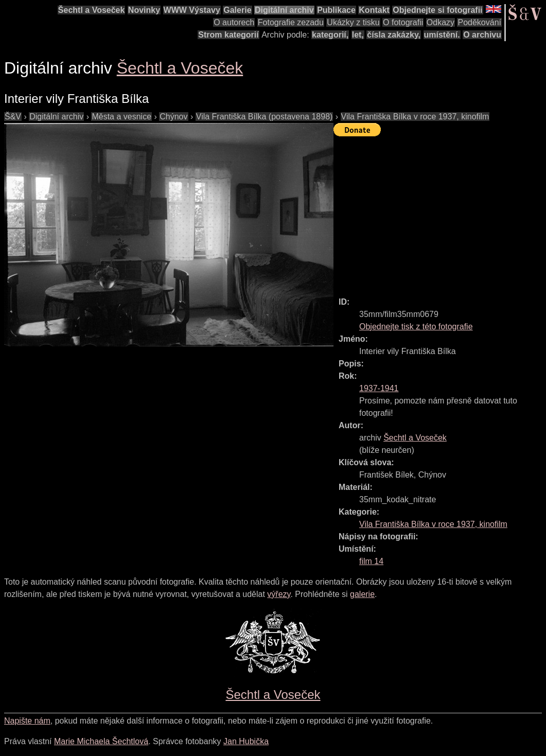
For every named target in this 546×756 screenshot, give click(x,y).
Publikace (336, 10)
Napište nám (27, 721)
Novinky (144, 10)
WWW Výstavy (192, 10)
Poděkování (479, 22)
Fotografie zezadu (291, 22)
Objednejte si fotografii (437, 10)
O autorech (234, 22)
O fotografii (403, 22)
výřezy (279, 594)
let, (358, 35)
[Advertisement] (440, 212)
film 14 (371, 561)
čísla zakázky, (394, 35)
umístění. (442, 35)
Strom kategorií (228, 35)
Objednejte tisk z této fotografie (416, 327)
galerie (362, 594)
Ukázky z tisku (353, 22)
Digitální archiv (284, 10)
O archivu (482, 35)
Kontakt (374, 10)
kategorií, (330, 35)
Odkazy (441, 22)
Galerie (237, 10)
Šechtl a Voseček (92, 10)
